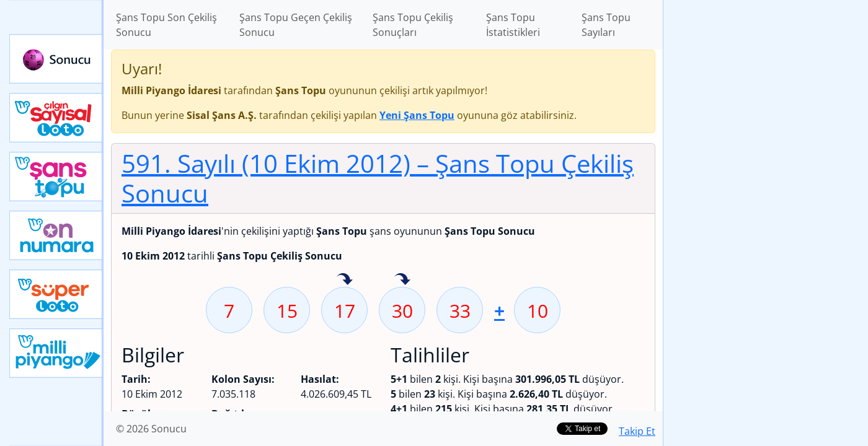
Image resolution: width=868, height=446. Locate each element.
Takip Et (637, 431)
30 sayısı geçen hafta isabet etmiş (402, 280)
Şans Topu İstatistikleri (513, 25)
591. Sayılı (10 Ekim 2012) (378, 178)
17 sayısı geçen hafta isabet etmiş (345, 280)
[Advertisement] (766, 196)
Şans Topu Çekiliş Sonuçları (413, 25)
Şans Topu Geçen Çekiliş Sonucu (296, 25)
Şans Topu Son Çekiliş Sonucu (166, 25)
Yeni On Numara (56, 235)
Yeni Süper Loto (56, 294)
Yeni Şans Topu (56, 177)
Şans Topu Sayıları (606, 25)
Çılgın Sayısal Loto (56, 118)
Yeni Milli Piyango (56, 353)
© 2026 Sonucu (151, 429)
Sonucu (56, 59)
